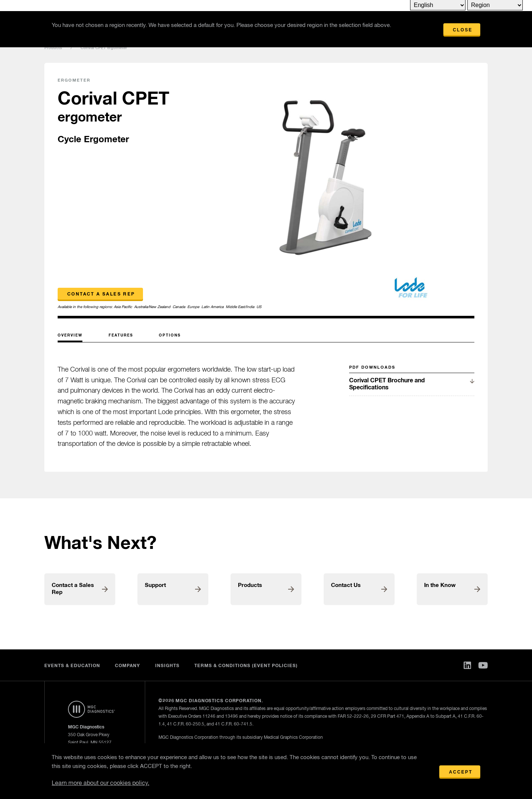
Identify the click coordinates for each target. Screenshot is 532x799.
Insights (167, 666)
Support (155, 585)
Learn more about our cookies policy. (100, 783)
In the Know (440, 585)
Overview (70, 335)
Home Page (91, 709)
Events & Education (72, 666)
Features (121, 335)
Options (170, 335)
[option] (322, 191)
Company (127, 666)
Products (53, 48)
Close (463, 30)
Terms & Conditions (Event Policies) (246, 666)
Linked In (467, 665)
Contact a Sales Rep (101, 294)
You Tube (483, 665)
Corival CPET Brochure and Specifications (387, 384)
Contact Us (346, 585)
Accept (461, 772)
